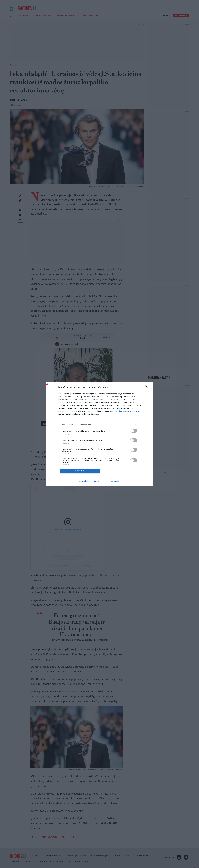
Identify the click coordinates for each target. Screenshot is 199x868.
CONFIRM (80, 471)
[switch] (134, 430)
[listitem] (99, 424)
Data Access (99, 482)
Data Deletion (84, 482)
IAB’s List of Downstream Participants (126, 410)
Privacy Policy (114, 482)
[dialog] (99, 434)
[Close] (147, 387)
